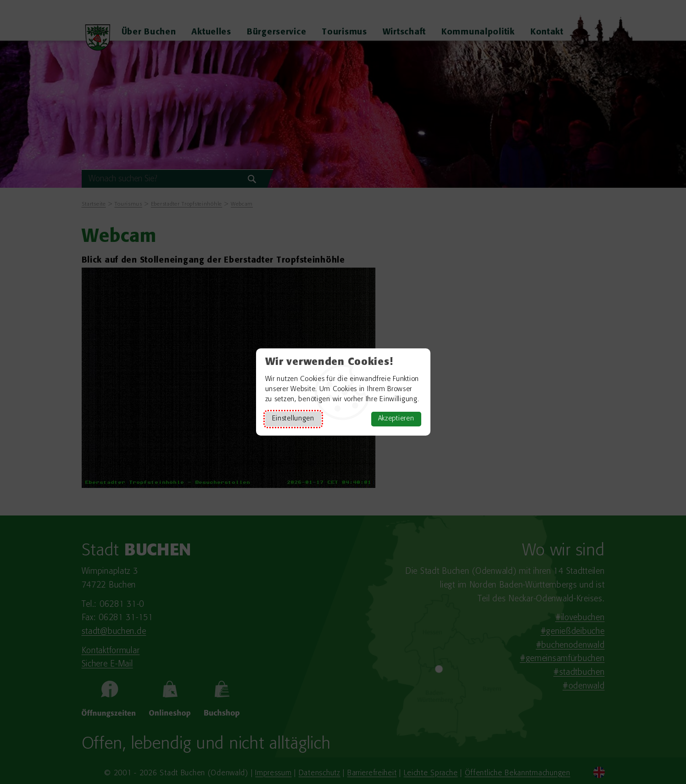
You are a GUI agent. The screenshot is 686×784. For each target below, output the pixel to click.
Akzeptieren (396, 419)
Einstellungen (293, 419)
